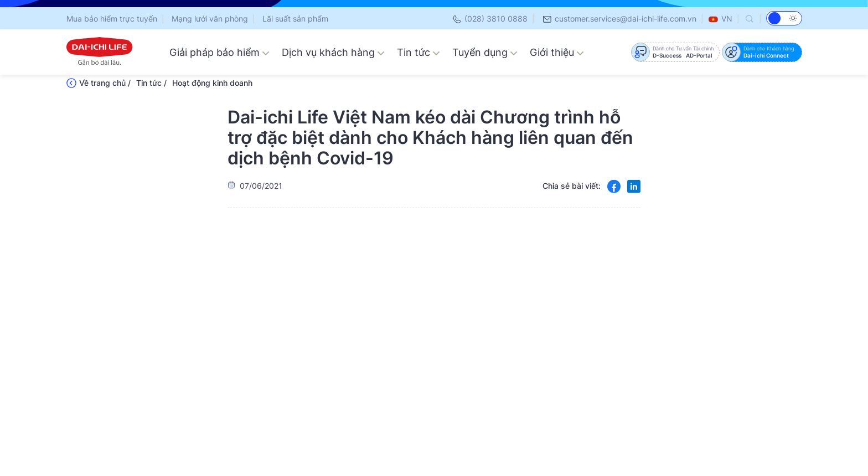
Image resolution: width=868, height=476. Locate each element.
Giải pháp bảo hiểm (219, 52)
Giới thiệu (557, 52)
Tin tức (418, 52)
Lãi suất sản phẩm (295, 19)
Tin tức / (151, 83)
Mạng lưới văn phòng (210, 19)
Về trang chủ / (105, 83)
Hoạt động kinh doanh (212, 83)
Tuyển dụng (485, 52)
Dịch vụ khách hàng (333, 52)
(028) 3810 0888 (490, 19)
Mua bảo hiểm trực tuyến (112, 19)
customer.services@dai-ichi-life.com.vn (619, 19)
